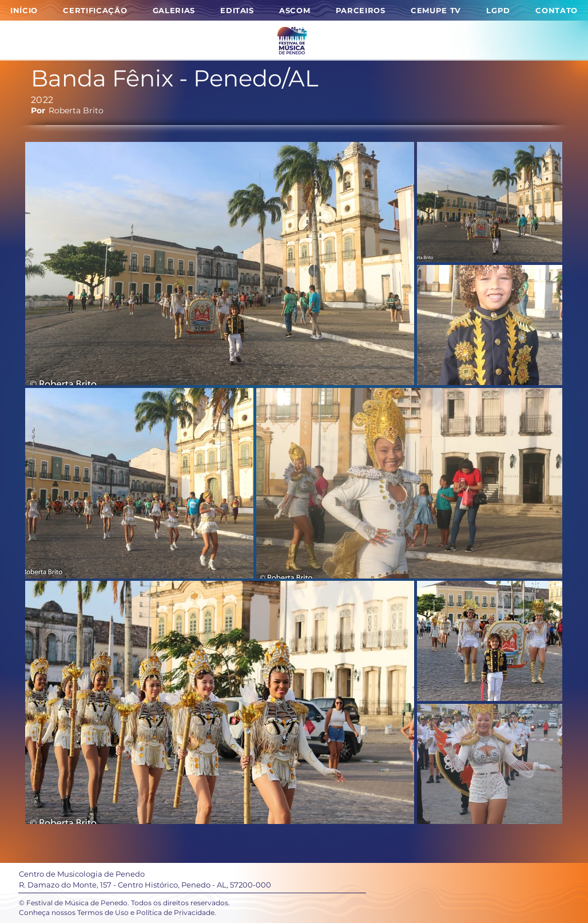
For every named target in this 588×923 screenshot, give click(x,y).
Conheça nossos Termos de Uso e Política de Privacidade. (118, 912)
